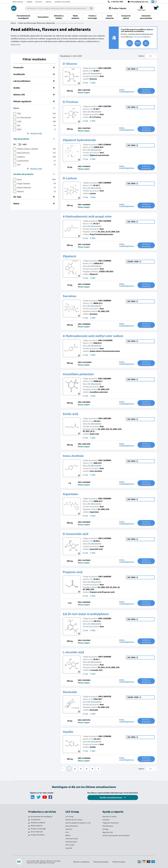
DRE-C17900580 (105, 736)
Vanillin (68, 732)
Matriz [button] (34, 204)
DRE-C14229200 (105, 221)
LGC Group (70, 816)
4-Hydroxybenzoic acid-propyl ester (87, 216)
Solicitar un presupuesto (146, 91)
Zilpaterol (69, 256)
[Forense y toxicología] (29, 829)
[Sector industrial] (29, 832)
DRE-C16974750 (105, 697)
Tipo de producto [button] (34, 139)
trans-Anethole (73, 456)
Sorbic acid (70, 414)
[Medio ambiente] (29, 826)
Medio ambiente (36, 826)
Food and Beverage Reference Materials (37, 23)
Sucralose (69, 296)
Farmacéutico (36, 820)
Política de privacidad (101, 862)
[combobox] (60, 8)
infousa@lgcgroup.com (139, 2)
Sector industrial (37, 832)
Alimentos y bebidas (38, 823)
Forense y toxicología (38, 829)
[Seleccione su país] (154, 2)
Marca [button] (34, 108)
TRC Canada (70, 845)
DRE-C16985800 (105, 301)
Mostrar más (36, 133)
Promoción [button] (34, 67)
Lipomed (69, 848)
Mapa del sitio (108, 832)
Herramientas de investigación (41, 816)
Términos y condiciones (81, 862)
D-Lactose (70, 178)
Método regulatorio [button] (34, 101)
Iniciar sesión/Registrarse (127, 91)
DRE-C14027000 (105, 68)
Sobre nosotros (18, 2)
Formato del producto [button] (34, 174)
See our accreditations (143, 37)
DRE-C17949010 (105, 145)
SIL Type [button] (34, 197)
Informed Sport (71, 842)
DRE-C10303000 (105, 657)
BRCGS (68, 835)
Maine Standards (72, 826)
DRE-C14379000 (105, 538)
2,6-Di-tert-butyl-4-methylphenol (86, 614)
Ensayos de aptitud (38, 835)
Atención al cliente (110, 816)
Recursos (39, 2)
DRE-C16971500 (105, 418)
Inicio (13, 23)
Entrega (105, 829)
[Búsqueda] (91, 8)
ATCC (67, 832)
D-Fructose (70, 102)
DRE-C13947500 (105, 106)
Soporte (48, 2)
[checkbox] (15, 114)
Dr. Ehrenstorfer (95, 74)
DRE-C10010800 (105, 379)
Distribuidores (108, 826)
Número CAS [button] (34, 95)
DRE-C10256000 (105, 460)
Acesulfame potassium (78, 374)
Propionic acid (73, 572)
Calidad (29, 2)
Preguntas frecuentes (111, 823)
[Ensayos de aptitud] (29, 835)
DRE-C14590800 (105, 183)
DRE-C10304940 (105, 499)
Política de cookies (119, 862)
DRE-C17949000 (105, 261)
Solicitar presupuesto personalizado (116, 835)
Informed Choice (72, 839)
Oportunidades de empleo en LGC (78, 823)
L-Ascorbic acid (73, 652)
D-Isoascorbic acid (75, 534)
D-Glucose (70, 64)
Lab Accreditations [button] (34, 81)
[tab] (34, 68)
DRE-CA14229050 (105, 340)
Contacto (106, 820)
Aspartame (70, 494)
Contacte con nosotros (63, 2)
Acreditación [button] (34, 74)
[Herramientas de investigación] (29, 817)
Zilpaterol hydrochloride (79, 140)
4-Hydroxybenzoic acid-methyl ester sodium (93, 336)
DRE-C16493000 (105, 577)
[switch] (20, 144)
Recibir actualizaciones (111, 798)
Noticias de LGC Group (74, 820)
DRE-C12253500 (105, 619)
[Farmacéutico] (29, 820)
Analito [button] (34, 88)
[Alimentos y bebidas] (29, 823)
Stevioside (70, 692)
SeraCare (69, 829)
